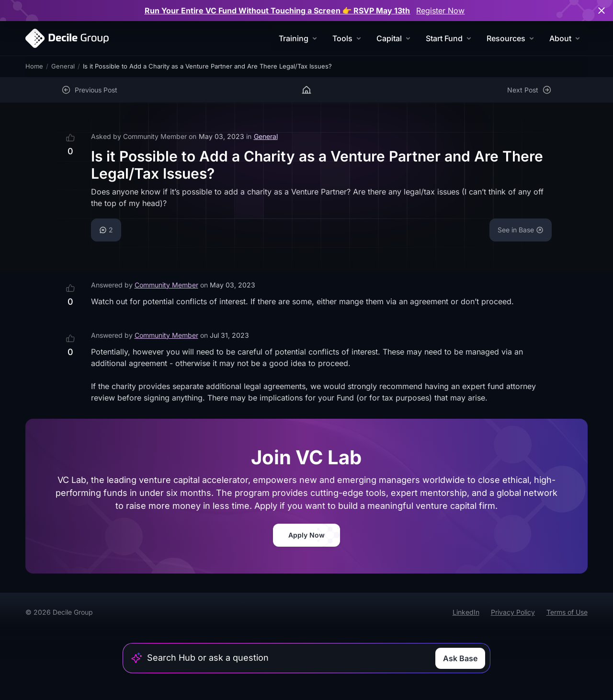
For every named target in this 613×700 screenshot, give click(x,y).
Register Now (440, 11)
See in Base (521, 230)
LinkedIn (466, 612)
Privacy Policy (513, 612)
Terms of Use (567, 612)
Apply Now (306, 535)
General (63, 66)
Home (34, 66)
